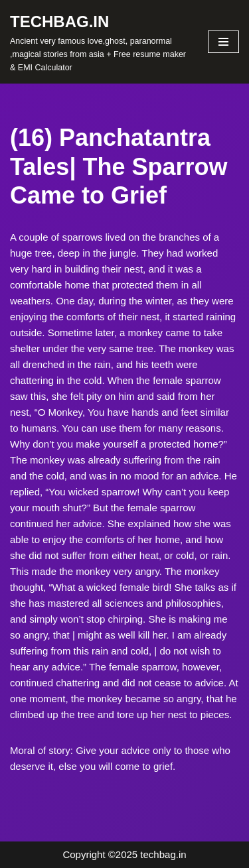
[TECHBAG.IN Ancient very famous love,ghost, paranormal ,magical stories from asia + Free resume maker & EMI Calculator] (99, 42)
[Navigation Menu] (223, 42)
